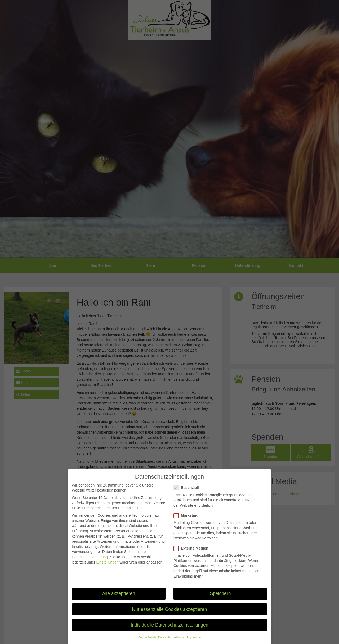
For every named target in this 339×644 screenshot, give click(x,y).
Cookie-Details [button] (147, 642)
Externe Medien (193, 553)
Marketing (188, 520)
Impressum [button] (194, 642)
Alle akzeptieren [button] (119, 598)
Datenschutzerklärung (90, 561)
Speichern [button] (220, 598)
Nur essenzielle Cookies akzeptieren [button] (169, 614)
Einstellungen (108, 566)
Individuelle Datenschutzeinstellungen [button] (170, 629)
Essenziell (188, 492)
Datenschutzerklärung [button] (172, 642)
